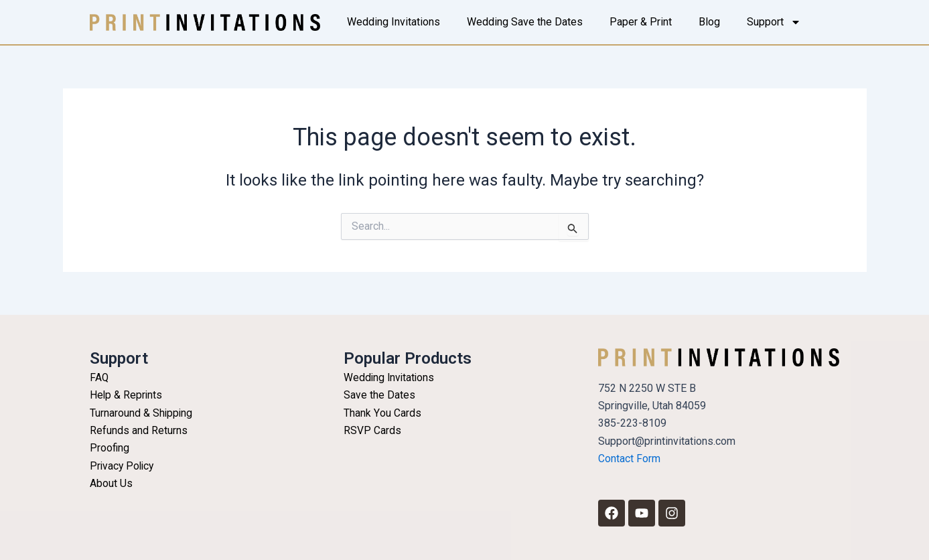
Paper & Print (641, 22)
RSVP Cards (372, 430)
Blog (709, 22)
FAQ (99, 377)
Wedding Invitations (394, 22)
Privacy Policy (123, 466)
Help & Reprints (127, 395)
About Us (111, 483)
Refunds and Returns (139, 430)
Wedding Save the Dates (525, 22)
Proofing (110, 448)
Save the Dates (379, 395)
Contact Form (629, 459)
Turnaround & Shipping (142, 413)
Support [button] (774, 22)
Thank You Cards (382, 413)
